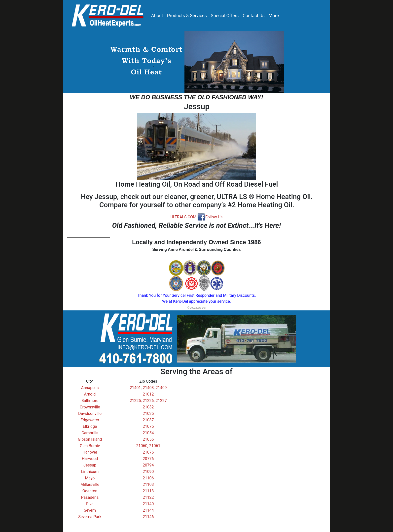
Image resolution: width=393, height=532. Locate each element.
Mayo (90, 478)
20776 (148, 459)
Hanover (90, 452)
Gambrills (90, 433)
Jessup (90, 465)
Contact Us (253, 16)
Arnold (90, 394)
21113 (148, 491)
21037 (148, 420)
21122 (148, 497)
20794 (148, 465)
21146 (148, 517)
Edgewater (90, 420)
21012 (148, 394)
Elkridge (90, 426)
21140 (148, 504)
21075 (148, 426)
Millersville (90, 484)
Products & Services (187, 16)
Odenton (90, 491)
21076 (148, 452)
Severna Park (90, 517)
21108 (148, 484)
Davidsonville (90, 414)
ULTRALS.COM (183, 217)
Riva (90, 504)
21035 (148, 414)
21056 (148, 439)
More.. (275, 16)
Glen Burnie (90, 446)
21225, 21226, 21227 (148, 401)
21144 (148, 510)
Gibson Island (90, 439)
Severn (90, 510)
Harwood (90, 459)
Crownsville (90, 407)
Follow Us (210, 217)
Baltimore (90, 401)
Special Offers (225, 16)
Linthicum (90, 472)
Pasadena (90, 497)
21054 (148, 433)
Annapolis (90, 388)
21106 (148, 478)
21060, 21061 (148, 446)
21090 (148, 472)
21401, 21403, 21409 (148, 388)
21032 (148, 407)
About (157, 16)
